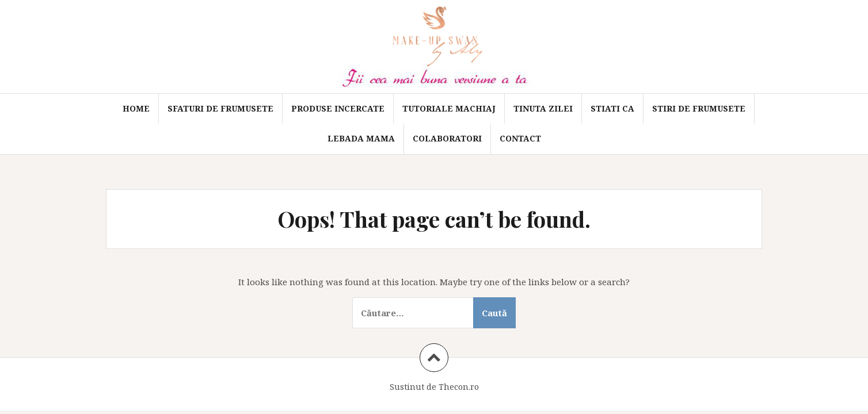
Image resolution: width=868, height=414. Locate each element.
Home (136, 108)
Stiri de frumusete (699, 108)
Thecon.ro (459, 387)
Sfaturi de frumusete (220, 108)
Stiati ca (612, 108)
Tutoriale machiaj (449, 108)
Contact (520, 138)
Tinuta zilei (543, 108)
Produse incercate (338, 108)
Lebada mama (361, 138)
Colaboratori (447, 138)
